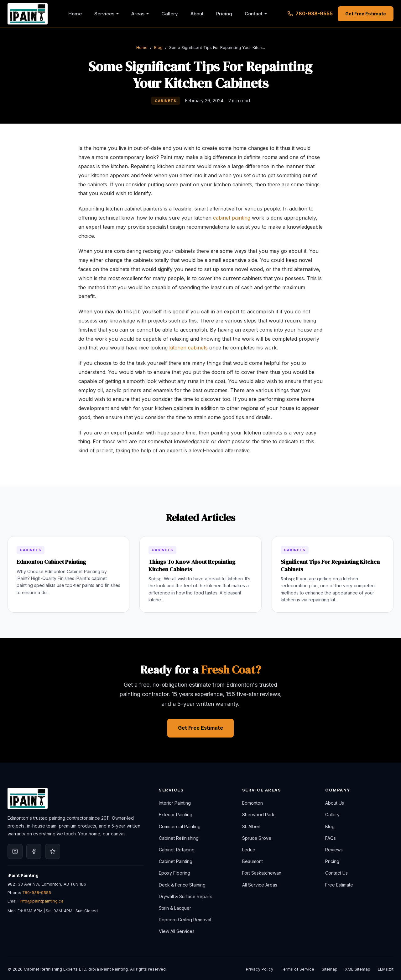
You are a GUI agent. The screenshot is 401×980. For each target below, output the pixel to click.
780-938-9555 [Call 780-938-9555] (310, 13)
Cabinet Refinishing (179, 838)
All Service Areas (260, 885)
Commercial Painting (180, 826)
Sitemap (330, 969)
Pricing (224, 14)
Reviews (334, 850)
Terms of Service (297, 969)
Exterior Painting (176, 815)
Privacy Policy (260, 969)
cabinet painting (232, 218)
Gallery (170, 14)
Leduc (249, 850)
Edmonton (253, 803)
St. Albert (251, 826)
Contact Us (336, 873)
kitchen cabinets (188, 348)
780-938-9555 (37, 892)
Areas (138, 14)
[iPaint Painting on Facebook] (34, 851)
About (197, 14)
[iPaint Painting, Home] (28, 14)
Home (75, 14)
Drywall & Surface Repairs (186, 896)
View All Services (177, 931)
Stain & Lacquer (175, 908)
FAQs (331, 838)
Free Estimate (339, 885)
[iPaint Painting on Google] (53, 851)
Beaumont (253, 861)
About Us (335, 803)
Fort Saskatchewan (262, 873)
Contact (254, 14)
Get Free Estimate (366, 14)
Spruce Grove (257, 838)
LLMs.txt (386, 969)
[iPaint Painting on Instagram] (15, 851)
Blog (158, 47)
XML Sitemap (358, 969)
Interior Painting (175, 803)
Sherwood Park (258, 815)
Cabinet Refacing (177, 850)
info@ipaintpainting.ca (42, 901)
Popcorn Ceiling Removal (185, 920)
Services (104, 14)
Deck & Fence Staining (182, 885)
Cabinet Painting (176, 861)
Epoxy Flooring (174, 873)
